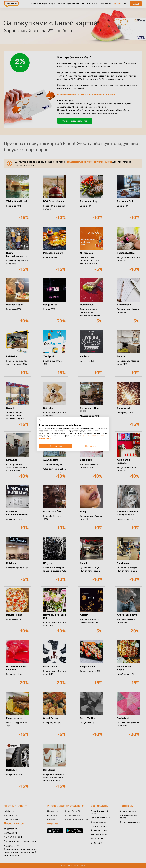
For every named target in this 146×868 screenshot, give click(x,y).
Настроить (90, 446)
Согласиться (56, 446)
